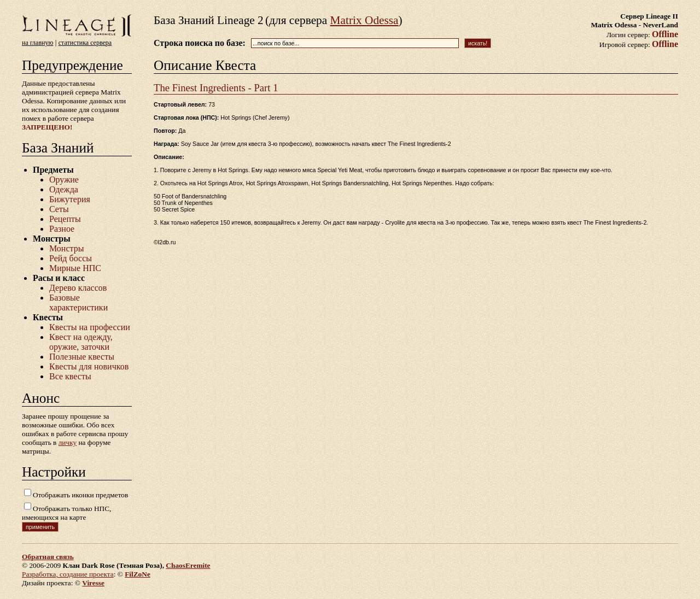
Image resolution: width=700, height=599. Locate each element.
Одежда (64, 189)
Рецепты (65, 219)
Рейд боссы (71, 258)
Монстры (66, 248)
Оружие (64, 180)
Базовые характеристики (78, 303)
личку (68, 442)
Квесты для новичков (89, 366)
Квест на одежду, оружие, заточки (81, 342)
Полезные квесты (82, 357)
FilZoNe (138, 574)
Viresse (93, 583)
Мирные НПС (75, 268)
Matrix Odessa (364, 20)
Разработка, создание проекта (68, 574)
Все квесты (70, 376)
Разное (62, 229)
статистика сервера (85, 43)
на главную (37, 43)
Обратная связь (48, 557)
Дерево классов (78, 288)
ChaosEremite (188, 565)
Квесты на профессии (90, 327)
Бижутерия (70, 199)
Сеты (59, 209)
